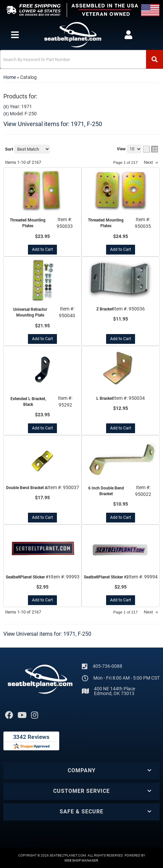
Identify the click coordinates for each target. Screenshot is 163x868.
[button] (81, 59)
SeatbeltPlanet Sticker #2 (106, 577)
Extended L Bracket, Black (28, 402)
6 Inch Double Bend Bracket (106, 491)
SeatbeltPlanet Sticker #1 (28, 577)
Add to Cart (42, 249)
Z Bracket (105, 309)
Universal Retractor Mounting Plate (30, 312)
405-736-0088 (107, 666)
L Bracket (105, 398)
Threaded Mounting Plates (28, 223)
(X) (6, 107)
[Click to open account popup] (128, 35)
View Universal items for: (53, 124)
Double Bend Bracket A (27, 488)
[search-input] (73, 59)
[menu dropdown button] (15, 35)
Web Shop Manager (81, 860)
